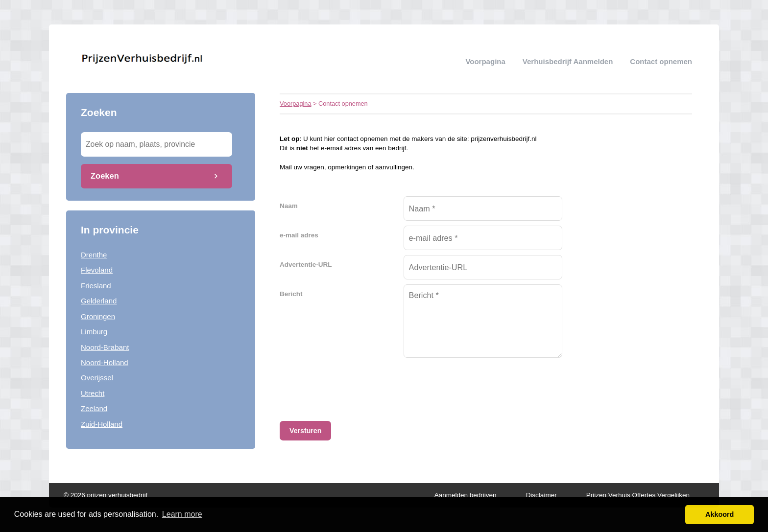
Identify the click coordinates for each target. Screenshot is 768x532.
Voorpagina (485, 61)
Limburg (94, 332)
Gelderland (99, 301)
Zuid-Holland (102, 424)
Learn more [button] (182, 514)
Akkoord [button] (720, 514)
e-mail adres (299, 235)
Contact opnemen (661, 61)
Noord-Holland (105, 362)
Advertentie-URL (306, 265)
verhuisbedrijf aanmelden (568, 61)
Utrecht (93, 393)
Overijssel (97, 378)
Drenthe (94, 255)
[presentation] (478, 385)
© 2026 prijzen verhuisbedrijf (106, 495)
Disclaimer (541, 495)
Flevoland (97, 270)
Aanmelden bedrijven (466, 495)
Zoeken (105, 176)
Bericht (291, 294)
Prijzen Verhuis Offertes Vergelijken (638, 495)
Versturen (305, 431)
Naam (289, 206)
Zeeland (94, 408)
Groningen (98, 316)
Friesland (96, 286)
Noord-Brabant (105, 347)
